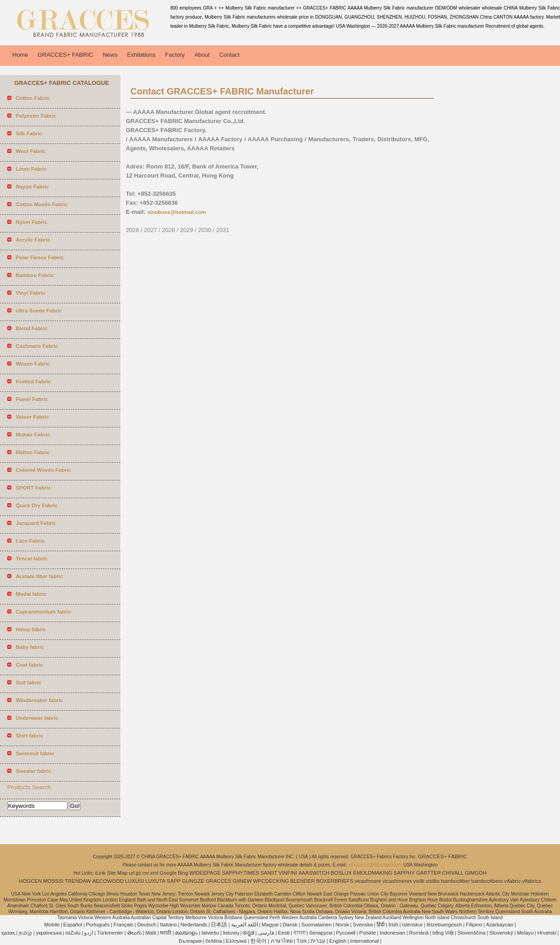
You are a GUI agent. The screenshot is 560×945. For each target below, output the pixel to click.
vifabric (512, 881)
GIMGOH (476, 873)
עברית (318, 941)
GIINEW (242, 881)
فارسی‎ (266, 933)
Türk (302, 941)
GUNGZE (193, 881)
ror (146, 873)
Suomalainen (316, 925)
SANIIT (269, 873)
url (132, 873)
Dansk (290, 925)
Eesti (284, 933)
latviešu (211, 933)
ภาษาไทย (282, 941)
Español (73, 925)
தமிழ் (25, 933)
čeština (213, 941)
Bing (183, 873)
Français (124, 925)
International (364, 941)
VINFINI (288, 873)
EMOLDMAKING (373, 873)
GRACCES (218, 881)
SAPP (174, 881)
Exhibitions (141, 55)
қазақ (8, 933)
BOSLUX (341, 873)
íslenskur (412, 925)
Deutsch (147, 925)
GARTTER (429, 873)
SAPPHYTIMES (241, 873)
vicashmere (368, 881)
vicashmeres (397, 881)
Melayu (525, 933)
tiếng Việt (443, 933)
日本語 (219, 925)
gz (139, 873)
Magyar (270, 925)
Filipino (474, 925)
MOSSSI (53, 881)
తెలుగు (134, 933)
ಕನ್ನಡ (249, 933)
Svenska (363, 925)
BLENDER (302, 881)
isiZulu (73, 933)
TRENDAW (78, 881)
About (202, 55)
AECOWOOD (108, 881)
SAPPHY (404, 873)
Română (419, 933)
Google (168, 873)
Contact (230, 55)
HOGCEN (30, 881)
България (190, 941)
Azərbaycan (500, 925)
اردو (89, 933)
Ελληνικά (236, 941)
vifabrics (531, 881)
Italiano (168, 925)
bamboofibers (487, 881)
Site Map (117, 873)
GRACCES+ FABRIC (65, 55)
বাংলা (300, 933)
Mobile (52, 925)
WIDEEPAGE (205, 873)
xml (154, 873)
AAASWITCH (314, 873)
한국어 (258, 941)
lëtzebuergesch (444, 925)
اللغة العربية (245, 925)
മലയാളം (186, 933)
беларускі (321, 933)
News (110, 55)
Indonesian (392, 933)
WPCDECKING (271, 881)
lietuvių (231, 933)
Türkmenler (110, 933)
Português (98, 925)
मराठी (166, 933)
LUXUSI (134, 881)
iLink (100, 873)
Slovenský (501, 933)
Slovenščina (471, 933)
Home (20, 55)
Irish (393, 925)
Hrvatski (547, 933)
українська (49, 933)
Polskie (368, 933)
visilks (433, 881)
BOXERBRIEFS (335, 881)
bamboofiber (456, 881)
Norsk (342, 925)
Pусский (346, 933)
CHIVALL (453, 873)
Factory (175, 55)
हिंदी (381, 925)
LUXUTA (156, 881)
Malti (151, 933)
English (338, 941)
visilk (419, 881)
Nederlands (194, 925)
